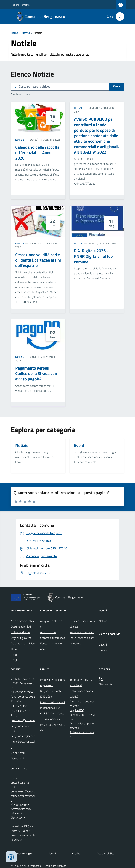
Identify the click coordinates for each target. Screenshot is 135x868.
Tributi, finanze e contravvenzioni (82, 641)
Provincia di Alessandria (53, 727)
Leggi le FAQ (77, 710)
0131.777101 (19, 706)
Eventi (103, 650)
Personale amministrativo (23, 646)
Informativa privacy (81, 680)
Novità (26, 33)
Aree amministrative (23, 621)
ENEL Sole (46, 697)
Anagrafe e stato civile (53, 624)
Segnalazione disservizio (82, 717)
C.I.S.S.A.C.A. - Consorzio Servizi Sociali (53, 716)
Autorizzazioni (48, 632)
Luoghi (103, 644)
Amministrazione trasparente (82, 704)
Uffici (14, 660)
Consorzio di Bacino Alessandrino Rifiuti (53, 705)
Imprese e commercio (82, 632)
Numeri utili (18, 758)
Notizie (20, 140)
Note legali (76, 685)
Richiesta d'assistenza (82, 734)
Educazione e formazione (53, 646)
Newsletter (106, 684)
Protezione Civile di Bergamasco (52, 682)
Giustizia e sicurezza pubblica (82, 624)
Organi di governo (21, 638)
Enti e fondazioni (21, 632)
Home (14, 33)
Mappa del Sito (106, 853)
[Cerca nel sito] (118, 17)
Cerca (117, 86)
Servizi (52, 853)
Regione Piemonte (20, 5)
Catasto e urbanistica (53, 638)
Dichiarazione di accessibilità (82, 694)
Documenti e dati (21, 627)
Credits (76, 853)
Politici (15, 655)
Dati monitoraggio (21, 853)
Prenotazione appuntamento (82, 726)
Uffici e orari (18, 753)
